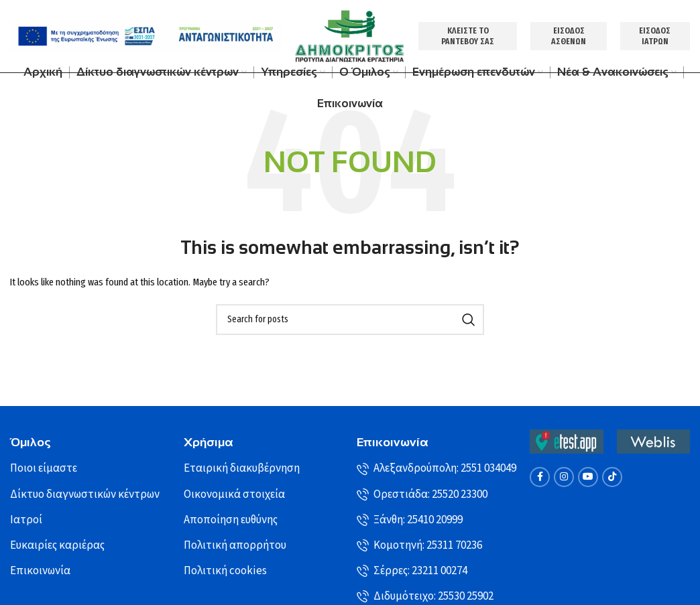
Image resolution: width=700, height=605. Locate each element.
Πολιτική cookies (225, 572)
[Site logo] (350, 37)
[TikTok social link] (612, 478)
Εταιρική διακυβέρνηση (242, 470)
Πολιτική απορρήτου (235, 547)
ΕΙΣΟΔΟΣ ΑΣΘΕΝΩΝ (569, 37)
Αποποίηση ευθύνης (231, 521)
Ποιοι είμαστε (44, 470)
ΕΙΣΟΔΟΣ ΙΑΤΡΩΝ (655, 37)
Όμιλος (31, 444)
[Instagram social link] (564, 478)
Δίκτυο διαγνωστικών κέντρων (85, 496)
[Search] (350, 321)
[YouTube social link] (588, 478)
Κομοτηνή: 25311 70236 (419, 547)
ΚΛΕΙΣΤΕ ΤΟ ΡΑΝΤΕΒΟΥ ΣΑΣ (469, 37)
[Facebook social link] (540, 478)
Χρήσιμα (209, 444)
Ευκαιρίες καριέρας (57, 547)
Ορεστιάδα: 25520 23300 (422, 496)
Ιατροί (26, 521)
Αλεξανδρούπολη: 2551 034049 (436, 470)
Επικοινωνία (40, 572)
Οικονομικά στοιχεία (234, 496)
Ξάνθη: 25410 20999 (410, 521)
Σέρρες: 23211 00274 (412, 572)
